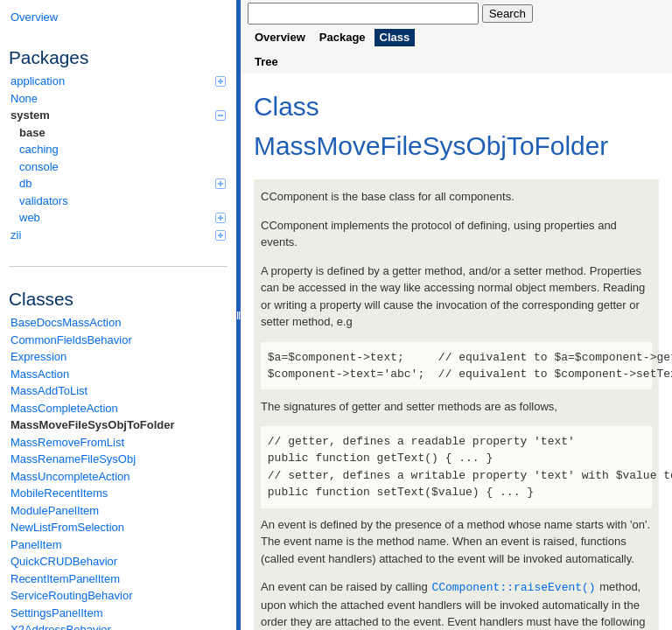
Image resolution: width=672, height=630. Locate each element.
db (122, 183)
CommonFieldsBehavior (71, 340)
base (32, 133)
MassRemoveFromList (67, 442)
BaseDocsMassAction (66, 322)
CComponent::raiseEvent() (513, 586)
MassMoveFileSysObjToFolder (93, 425)
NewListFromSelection (67, 527)
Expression (38, 357)
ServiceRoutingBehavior (71, 595)
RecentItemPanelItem (65, 579)
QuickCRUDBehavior (64, 561)
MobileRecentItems (59, 493)
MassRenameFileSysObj (73, 459)
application (118, 81)
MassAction (40, 374)
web (122, 217)
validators (44, 201)
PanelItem (36, 545)
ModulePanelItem (55, 511)
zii (118, 235)
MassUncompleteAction (70, 476)
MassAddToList (49, 391)
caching (39, 149)
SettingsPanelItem (57, 613)
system (118, 115)
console (39, 167)
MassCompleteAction (64, 408)
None (24, 98)
